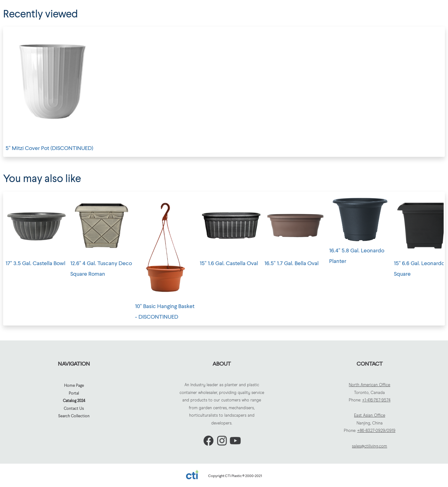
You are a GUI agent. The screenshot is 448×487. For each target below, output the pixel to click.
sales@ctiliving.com (369, 446)
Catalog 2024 (74, 400)
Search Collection (74, 416)
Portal (74, 393)
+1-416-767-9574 (376, 400)
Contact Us (74, 408)
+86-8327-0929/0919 (376, 431)
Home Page (74, 385)
